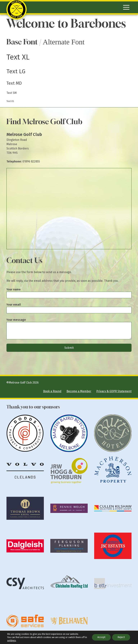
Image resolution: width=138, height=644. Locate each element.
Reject (121, 637)
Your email (14, 305)
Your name (14, 289)
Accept (101, 637)
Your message (16, 320)
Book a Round (52, 391)
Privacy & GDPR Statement (114, 391)
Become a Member (79, 391)
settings (12, 640)
